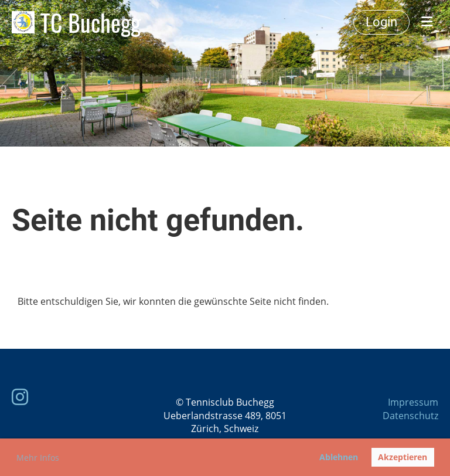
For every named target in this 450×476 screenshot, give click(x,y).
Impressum (413, 402)
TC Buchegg (91, 22)
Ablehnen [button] (339, 457)
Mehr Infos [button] (38, 458)
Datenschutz (410, 416)
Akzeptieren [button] (403, 457)
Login (381, 22)
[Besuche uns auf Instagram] (20, 397)
